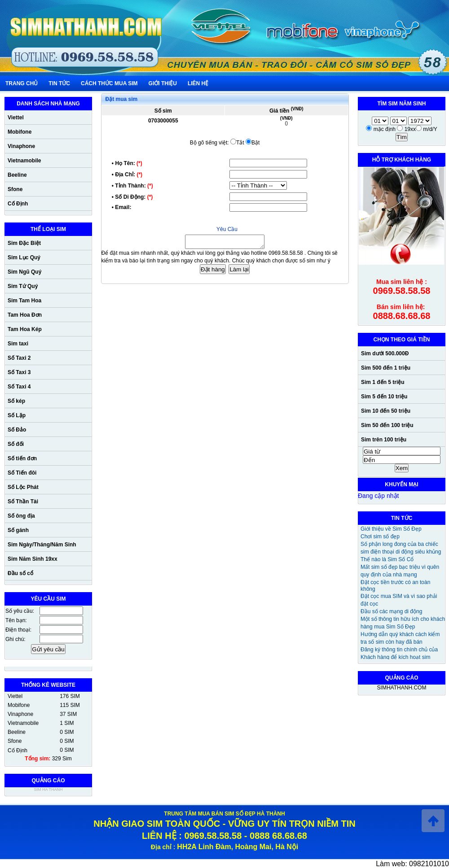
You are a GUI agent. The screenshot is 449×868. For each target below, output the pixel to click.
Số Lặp (17, 415)
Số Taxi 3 (19, 372)
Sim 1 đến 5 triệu (383, 382)
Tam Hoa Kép (25, 329)
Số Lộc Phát (23, 487)
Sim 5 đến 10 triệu (384, 397)
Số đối (16, 444)
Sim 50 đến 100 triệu (387, 425)
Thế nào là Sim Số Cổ (387, 559)
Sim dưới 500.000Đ (385, 353)
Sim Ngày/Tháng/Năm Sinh (42, 545)
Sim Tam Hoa (24, 301)
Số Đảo (17, 430)
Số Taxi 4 (19, 387)
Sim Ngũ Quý (24, 272)
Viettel (16, 118)
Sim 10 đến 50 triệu (386, 411)
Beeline (17, 175)
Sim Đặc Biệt (24, 243)
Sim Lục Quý (24, 257)
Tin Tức (59, 83)
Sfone (15, 189)
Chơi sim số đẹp (380, 537)
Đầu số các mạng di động (391, 611)
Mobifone (20, 132)
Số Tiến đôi (22, 473)
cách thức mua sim (109, 83)
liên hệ (198, 83)
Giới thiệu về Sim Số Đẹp (391, 529)
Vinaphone (21, 146)
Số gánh (18, 530)
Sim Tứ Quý (23, 286)
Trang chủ (22, 83)
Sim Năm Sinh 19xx (33, 559)
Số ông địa (21, 516)
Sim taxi (18, 344)
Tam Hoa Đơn (25, 315)
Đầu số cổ (20, 573)
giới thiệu (163, 83)
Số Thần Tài (23, 502)
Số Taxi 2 (19, 358)
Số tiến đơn (22, 458)
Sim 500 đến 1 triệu (386, 368)
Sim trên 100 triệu (384, 440)
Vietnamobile (24, 161)
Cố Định (18, 204)
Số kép (16, 401)
